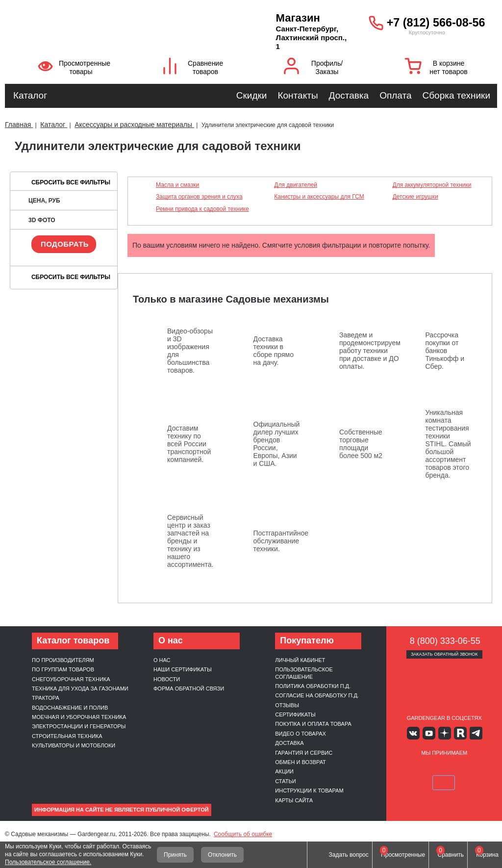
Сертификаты (295, 715)
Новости (167, 679)
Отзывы (287, 705)
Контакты (298, 95)
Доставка (349, 95)
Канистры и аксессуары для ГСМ (319, 197)
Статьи (285, 781)
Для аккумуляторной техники (432, 185)
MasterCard (433, 768)
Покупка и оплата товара (313, 724)
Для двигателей (296, 185)
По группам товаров (63, 669)
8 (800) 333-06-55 (445, 641)
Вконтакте (415, 733)
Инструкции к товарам (309, 791)
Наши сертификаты (183, 669)
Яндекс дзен (444, 733)
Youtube (430, 733)
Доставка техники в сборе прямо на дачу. (274, 351)
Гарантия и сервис (304, 753)
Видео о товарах (301, 734)
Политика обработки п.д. (313, 686)
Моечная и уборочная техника (79, 717)
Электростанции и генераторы (79, 726)
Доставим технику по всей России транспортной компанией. (189, 444)
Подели (468, 768)
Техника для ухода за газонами (80, 689)
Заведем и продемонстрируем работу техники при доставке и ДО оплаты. (370, 351)
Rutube (459, 733)
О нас (162, 660)
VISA (410, 768)
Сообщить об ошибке (243, 834)
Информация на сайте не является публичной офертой (122, 810)
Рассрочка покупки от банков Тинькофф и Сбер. (445, 351)
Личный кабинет (300, 660)
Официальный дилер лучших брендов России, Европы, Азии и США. (277, 444)
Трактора (46, 698)
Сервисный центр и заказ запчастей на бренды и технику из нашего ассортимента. (190, 541)
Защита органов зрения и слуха (199, 197)
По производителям (63, 660)
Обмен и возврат (301, 762)
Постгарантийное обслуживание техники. (281, 541)
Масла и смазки (177, 185)
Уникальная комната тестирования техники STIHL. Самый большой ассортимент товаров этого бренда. (448, 444)
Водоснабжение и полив (70, 708)
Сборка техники (456, 95)
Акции (284, 771)
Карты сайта (294, 800)
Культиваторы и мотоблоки (74, 745)
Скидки (252, 95)
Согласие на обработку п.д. (317, 695)
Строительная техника (67, 736)
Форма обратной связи (189, 689)
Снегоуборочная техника (71, 679)
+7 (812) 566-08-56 (436, 23)
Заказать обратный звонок (444, 654)
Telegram (473, 733)
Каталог (30, 95)
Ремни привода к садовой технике (202, 209)
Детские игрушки (415, 197)
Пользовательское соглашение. (48, 862)
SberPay (444, 782)
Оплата (395, 95)
